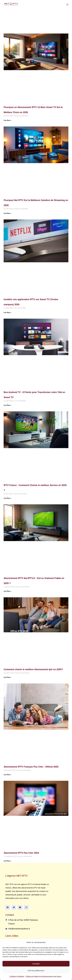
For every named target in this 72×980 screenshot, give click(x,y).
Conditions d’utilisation (17, 976)
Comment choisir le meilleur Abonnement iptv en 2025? (33, 669)
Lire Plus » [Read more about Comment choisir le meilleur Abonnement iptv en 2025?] (7, 677)
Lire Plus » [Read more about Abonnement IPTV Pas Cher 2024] (7, 861)
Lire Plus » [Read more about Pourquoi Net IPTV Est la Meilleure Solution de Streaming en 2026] (7, 213)
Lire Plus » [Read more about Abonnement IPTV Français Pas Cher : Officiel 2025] (7, 775)
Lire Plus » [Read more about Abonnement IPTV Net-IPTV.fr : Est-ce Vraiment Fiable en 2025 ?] (7, 591)
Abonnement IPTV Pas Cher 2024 (21, 853)
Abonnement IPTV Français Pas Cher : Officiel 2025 (31, 767)
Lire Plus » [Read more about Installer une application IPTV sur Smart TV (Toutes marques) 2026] (7, 313)
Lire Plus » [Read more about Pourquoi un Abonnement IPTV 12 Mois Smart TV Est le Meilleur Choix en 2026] (7, 120)
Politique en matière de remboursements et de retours (43, 976)
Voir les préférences (36, 971)
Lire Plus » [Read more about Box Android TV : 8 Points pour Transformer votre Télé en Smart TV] (7, 405)
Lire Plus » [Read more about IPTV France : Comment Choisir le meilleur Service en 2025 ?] (7, 498)
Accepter (36, 964)
